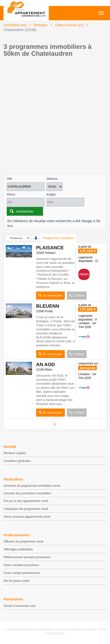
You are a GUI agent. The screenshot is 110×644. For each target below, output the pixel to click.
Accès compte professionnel (22, 573)
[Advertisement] (55, 117)
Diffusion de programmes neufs (24, 542)
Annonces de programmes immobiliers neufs (32, 486)
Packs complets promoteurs (21, 565)
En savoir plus (50, 295)
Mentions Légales (15, 453)
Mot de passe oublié (16, 581)
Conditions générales (17, 461)
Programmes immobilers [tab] (58, 238)
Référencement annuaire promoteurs (27, 557)
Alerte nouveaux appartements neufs (27, 517)
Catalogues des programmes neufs (26, 509)
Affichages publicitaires (18, 549)
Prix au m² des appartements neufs (26, 501)
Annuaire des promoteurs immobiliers (27, 493)
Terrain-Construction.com (20, 606)
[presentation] (36, 238)
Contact (77, 295)
